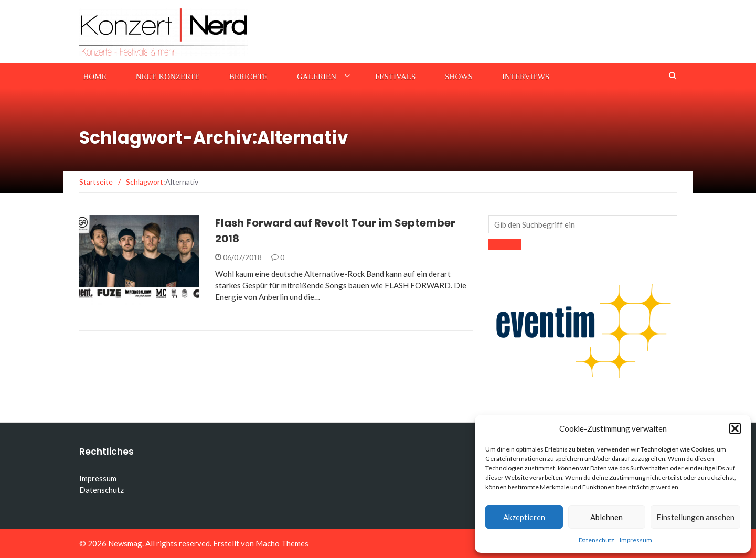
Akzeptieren (524, 517)
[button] (735, 428)
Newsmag (125, 543)
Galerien (317, 77)
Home (95, 77)
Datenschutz (597, 540)
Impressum (636, 540)
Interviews (526, 77)
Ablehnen (606, 517)
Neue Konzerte (168, 77)
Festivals (395, 77)
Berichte (248, 77)
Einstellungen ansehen (695, 517)
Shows (459, 77)
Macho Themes (282, 543)
